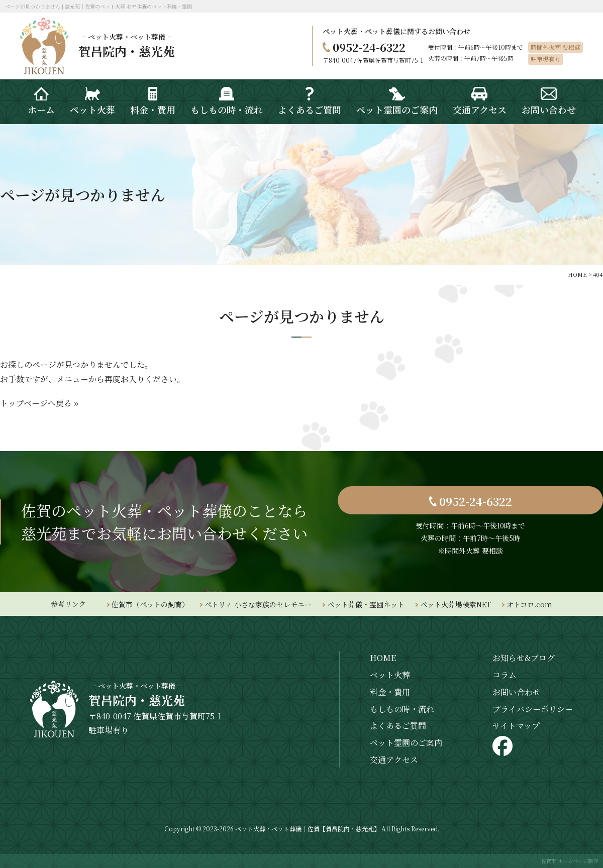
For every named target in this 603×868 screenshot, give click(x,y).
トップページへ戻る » (39, 403)
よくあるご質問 (398, 726)
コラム (505, 675)
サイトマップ (516, 726)
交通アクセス (394, 760)
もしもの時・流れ (402, 709)
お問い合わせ (517, 692)
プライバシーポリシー (533, 709)
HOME (383, 658)
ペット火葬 (390, 675)
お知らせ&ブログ (524, 658)
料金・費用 (390, 692)
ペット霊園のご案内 (406, 743)
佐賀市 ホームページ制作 (570, 861)
